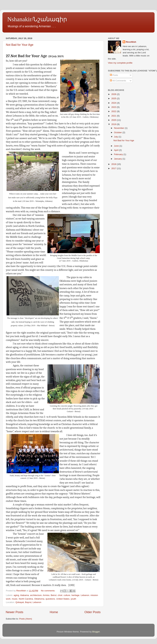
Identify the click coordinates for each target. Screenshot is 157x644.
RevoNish (131, 42)
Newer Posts (14, 612)
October (118, 132)
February (119, 154)
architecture (36, 595)
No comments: (48, 591)
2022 (114, 111)
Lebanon (85, 595)
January (118, 159)
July (116, 137)
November (119, 128)
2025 (114, 98)
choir (60, 595)
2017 (114, 168)
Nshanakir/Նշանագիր (37, 19)
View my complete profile (120, 63)
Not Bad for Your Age (20, 45)
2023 (114, 107)
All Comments (118, 81)
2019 (114, 124)
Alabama (24, 595)
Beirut (54, 595)
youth (73, 599)
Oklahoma (39, 599)
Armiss (46, 595)
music (15, 599)
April (117, 150)
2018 (114, 164)
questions (50, 599)
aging (16, 595)
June (117, 146)
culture (67, 595)
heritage (75, 595)
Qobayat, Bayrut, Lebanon (28, 602)
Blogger (96, 632)
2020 (114, 120)
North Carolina (26, 599)
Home (54, 612)
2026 (114, 94)
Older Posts (92, 612)
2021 (114, 116)
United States (63, 599)
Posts (114, 75)
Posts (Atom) (26, 619)
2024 (114, 103)
